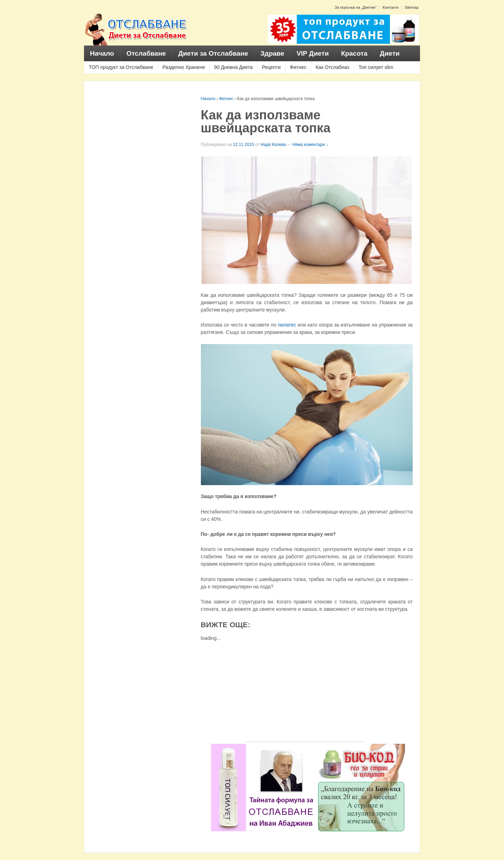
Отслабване (146, 53)
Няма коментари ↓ (310, 145)
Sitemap (412, 7)
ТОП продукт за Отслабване (121, 67)
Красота (354, 53)
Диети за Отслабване (213, 53)
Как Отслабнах (333, 67)
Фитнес (298, 67)
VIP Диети (313, 53)
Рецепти (271, 67)
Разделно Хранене (184, 67)
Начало (102, 53)
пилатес (288, 325)
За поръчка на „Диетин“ (356, 7)
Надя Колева (273, 145)
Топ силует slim (376, 67)
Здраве (272, 53)
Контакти (391, 7)
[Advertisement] (304, 693)
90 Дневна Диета (233, 67)
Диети (390, 53)
